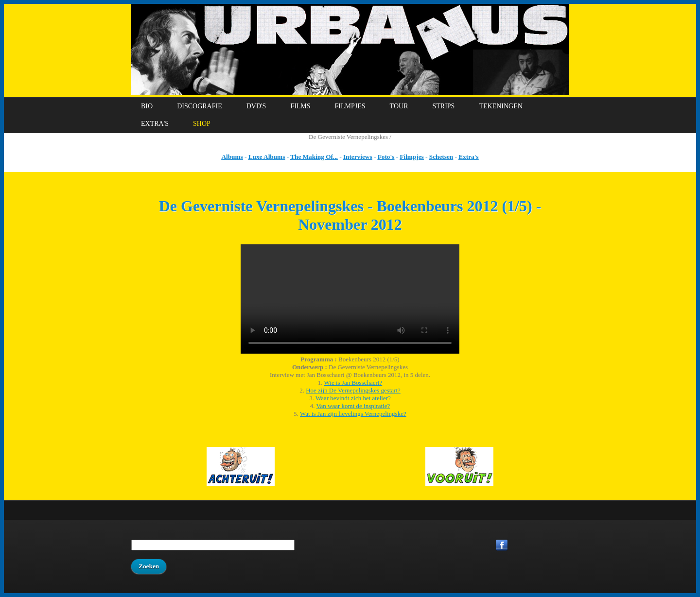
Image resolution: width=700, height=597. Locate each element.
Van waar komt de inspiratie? (353, 406)
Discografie (200, 106)
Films (300, 106)
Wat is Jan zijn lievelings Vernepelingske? (353, 414)
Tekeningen (500, 106)
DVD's (256, 106)
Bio (147, 106)
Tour (399, 106)
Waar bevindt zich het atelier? (353, 398)
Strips (443, 106)
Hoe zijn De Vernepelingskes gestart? (353, 390)
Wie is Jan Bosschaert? (353, 383)
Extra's (155, 124)
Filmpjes (350, 106)
